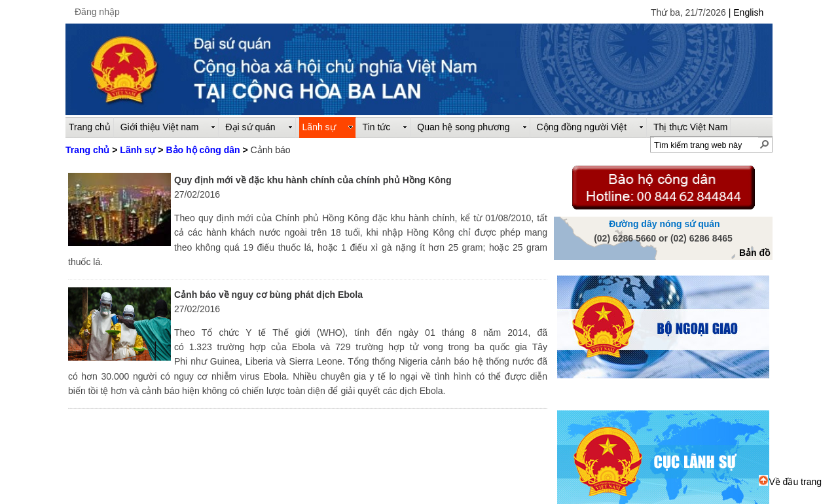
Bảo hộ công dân (203, 150)
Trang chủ (87, 150)
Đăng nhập (97, 12)
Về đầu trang (790, 482)
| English (746, 12)
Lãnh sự (137, 150)
